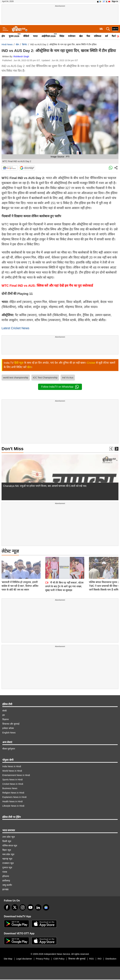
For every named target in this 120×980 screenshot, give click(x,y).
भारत (35, 36)
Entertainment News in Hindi (16, 775)
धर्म (106, 36)
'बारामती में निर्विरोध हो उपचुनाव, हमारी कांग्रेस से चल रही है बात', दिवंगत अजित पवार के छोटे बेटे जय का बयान (20, 564)
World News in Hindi (12, 771)
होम (3, 36)
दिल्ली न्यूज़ (7, 841)
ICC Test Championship (45, 377)
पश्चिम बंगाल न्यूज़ (10, 846)
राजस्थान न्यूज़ (8, 863)
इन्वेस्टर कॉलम (8, 728)
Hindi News (7, 44)
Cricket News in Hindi (13, 784)
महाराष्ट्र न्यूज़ (7, 859)
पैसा (88, 36)
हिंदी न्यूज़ (19, 363)
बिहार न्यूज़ (7, 850)
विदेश (62, 36)
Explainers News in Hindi (14, 797)
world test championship (16, 377)
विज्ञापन (6, 719)
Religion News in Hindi (13, 793)
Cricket (91, 363)
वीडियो (26, 36)
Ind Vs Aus (68, 377)
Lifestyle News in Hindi (13, 806)
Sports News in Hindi (12, 780)
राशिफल (98, 36)
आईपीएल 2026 (49, 36)
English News (9, 733)
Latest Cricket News (15, 328)
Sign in (115, 1)
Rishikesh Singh (21, 56)
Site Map (8, 959)
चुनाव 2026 (14, 36)
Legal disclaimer (24, 959)
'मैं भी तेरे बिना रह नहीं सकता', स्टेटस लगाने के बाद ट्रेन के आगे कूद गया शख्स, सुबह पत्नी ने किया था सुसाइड (64, 564)
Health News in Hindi (12, 801)
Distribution (111, 959)
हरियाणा (6, 876)
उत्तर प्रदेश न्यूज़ (9, 837)
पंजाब (5, 872)
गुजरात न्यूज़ (7, 867)
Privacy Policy (43, 959)
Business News (10, 788)
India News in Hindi (12, 766)
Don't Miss (12, 449)
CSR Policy (59, 959)
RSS (92, 959)
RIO (100, 959)
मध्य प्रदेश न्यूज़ (8, 854)
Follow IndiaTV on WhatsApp (60, 387)
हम (4, 715)
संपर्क (5, 711)
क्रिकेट (25, 44)
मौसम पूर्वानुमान (9, 749)
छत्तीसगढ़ (6, 881)
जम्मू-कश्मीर (7, 885)
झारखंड (5, 889)
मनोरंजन (72, 36)
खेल (81, 36)
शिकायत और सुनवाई (11, 724)
